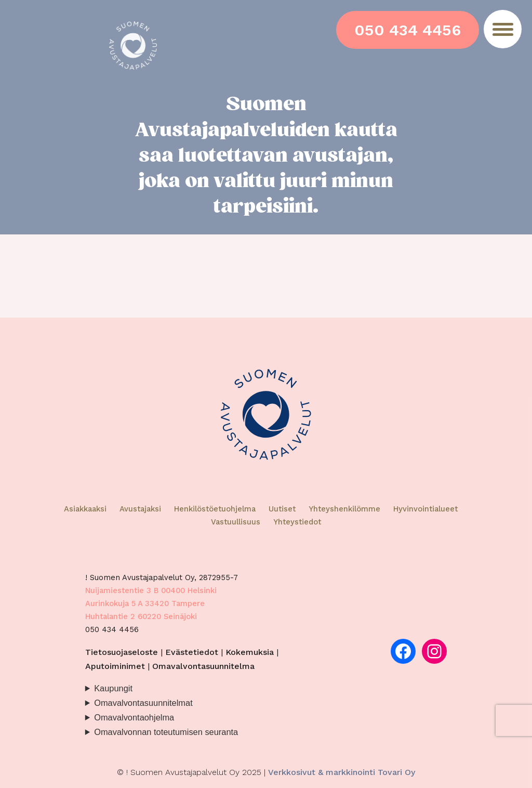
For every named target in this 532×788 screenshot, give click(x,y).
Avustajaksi (140, 509)
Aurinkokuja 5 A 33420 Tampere (145, 603)
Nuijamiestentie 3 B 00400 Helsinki (151, 590)
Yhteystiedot (297, 522)
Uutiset (282, 509)
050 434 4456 (408, 30)
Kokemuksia (250, 652)
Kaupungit (113, 688)
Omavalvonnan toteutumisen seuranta (166, 732)
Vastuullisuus (236, 522)
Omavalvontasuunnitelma (203, 666)
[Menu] (503, 29)
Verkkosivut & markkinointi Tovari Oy (342, 772)
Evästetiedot (192, 652)
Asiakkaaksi (85, 509)
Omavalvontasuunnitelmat (143, 703)
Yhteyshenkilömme (344, 509)
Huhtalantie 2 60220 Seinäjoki (141, 616)
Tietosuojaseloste (122, 652)
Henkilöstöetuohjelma (215, 509)
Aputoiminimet (115, 666)
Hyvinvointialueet (425, 509)
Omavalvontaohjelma (134, 717)
